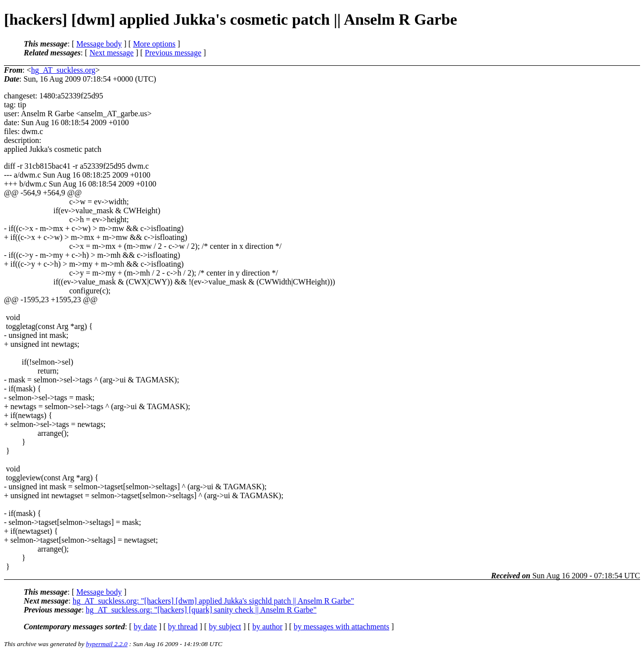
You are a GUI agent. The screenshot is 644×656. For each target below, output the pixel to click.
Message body (99, 44)
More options (154, 44)
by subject (225, 627)
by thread (183, 627)
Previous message (173, 53)
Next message (112, 53)
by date (145, 627)
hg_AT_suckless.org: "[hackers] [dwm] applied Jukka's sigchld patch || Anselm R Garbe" (213, 601)
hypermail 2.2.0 (107, 644)
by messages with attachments (342, 627)
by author (267, 627)
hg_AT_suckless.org (63, 70)
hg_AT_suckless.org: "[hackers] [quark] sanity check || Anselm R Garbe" (201, 610)
